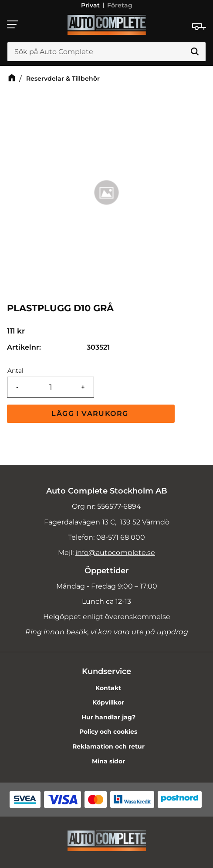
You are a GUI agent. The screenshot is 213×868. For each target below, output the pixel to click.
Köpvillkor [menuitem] (108, 702)
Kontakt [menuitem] (108, 688)
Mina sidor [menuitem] (108, 761)
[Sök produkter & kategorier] (106, 52)
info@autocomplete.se (115, 553)
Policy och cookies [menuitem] (108, 732)
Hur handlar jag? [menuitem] (108, 717)
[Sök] (195, 52)
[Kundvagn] (199, 27)
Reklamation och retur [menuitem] (108, 746)
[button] (13, 24)
